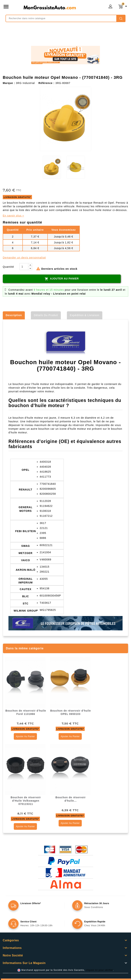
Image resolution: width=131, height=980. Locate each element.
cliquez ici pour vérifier (99, 970)
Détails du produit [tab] (46, 315)
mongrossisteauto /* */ (50, 7)
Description (14, 315)
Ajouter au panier (62, 279)
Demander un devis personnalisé (24, 258)
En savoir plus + (13, 216)
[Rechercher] (65, 18)
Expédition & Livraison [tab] (85, 315)
